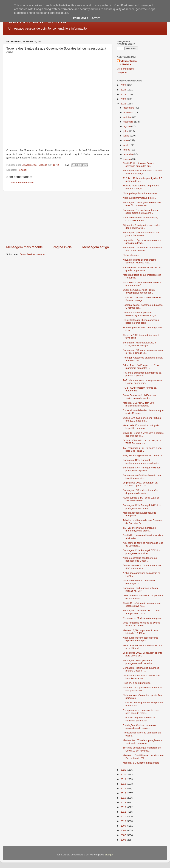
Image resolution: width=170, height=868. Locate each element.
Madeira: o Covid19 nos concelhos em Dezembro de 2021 (143, 757)
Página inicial (63, 247)
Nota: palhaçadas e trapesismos (140, 193)
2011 (124, 816)
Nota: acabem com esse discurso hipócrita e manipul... (141, 639)
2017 (124, 789)
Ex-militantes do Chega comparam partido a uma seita (141, 321)
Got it (96, 18)
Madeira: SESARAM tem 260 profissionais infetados (138, 404)
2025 (124, 90)
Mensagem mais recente (25, 247)
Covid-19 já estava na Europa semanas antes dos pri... (139, 165)
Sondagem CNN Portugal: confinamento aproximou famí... (141, 461)
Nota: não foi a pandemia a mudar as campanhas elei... (143, 689)
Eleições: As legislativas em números (143, 455)
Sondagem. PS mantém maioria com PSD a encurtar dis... (142, 249)
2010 (124, 821)
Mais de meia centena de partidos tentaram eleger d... (141, 187)
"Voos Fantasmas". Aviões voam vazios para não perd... (140, 397)
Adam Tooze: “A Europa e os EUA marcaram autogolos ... (141, 367)
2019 (124, 779)
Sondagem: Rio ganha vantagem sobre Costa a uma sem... (140, 211)
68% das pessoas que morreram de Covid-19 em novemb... (142, 749)
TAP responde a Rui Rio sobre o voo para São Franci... (142, 449)
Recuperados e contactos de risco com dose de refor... (141, 712)
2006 (124, 840)
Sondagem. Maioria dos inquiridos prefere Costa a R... (141, 669)
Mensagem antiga (96, 247)
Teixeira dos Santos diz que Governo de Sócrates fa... (142, 522)
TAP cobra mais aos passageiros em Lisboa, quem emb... (142, 382)
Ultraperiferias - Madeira (129, 63)
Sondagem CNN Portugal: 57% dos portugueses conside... (142, 552)
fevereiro (128, 154)
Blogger (109, 855)
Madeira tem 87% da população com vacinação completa (142, 742)
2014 (124, 802)
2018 (124, 784)
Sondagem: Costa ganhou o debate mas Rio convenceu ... (142, 204)
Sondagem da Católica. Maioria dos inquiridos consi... (142, 476)
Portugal (22, 170)
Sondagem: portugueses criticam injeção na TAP (140, 589)
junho (127, 136)
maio (126, 140)
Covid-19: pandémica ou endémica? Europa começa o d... (142, 299)
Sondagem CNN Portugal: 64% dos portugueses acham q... (142, 507)
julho (126, 131)
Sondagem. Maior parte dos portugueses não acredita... (139, 662)
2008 (124, 830)
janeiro (127, 159)
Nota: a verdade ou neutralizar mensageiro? (139, 582)
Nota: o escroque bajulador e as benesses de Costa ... (140, 559)
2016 (124, 793)
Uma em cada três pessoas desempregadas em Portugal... (141, 314)
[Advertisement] (58, 218)
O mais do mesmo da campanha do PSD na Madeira (142, 567)
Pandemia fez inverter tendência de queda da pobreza (142, 269)
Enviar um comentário (22, 183)
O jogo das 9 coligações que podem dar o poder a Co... (142, 227)
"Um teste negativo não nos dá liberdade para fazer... (139, 719)
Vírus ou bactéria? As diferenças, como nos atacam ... (140, 219)
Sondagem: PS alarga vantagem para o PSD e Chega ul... (143, 352)
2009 (124, 826)
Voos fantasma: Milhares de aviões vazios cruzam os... (141, 624)
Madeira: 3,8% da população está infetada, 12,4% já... (141, 632)
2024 (124, 94)
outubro (128, 117)
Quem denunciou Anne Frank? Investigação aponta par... (139, 291)
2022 (124, 104)
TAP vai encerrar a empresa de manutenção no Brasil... (139, 529)
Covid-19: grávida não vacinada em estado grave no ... (142, 604)
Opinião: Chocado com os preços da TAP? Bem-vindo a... (142, 442)
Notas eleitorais (131, 255)
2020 (124, 775)
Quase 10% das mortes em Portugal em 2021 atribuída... (142, 419)
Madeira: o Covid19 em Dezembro (141, 763)
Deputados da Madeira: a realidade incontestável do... (142, 677)
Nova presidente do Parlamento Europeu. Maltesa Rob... (140, 261)
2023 (124, 99)
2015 (124, 798)
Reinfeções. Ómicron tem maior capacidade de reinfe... (140, 727)
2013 (124, 807)
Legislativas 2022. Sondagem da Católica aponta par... (140, 484)
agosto (127, 126)
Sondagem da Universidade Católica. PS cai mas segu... (143, 172)
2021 (124, 770)
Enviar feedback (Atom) (32, 254)
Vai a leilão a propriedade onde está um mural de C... (142, 284)
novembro (129, 113)
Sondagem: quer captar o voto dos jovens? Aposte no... (141, 234)
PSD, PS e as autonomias (137, 683)
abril (126, 145)
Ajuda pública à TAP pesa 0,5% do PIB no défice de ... (141, 499)
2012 (124, 812)
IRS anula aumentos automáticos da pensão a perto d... (142, 374)
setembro (129, 122)
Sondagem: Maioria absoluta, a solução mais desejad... (139, 344)
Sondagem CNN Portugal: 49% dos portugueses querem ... (142, 469)
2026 (124, 85)
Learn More (80, 18)
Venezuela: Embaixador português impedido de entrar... (141, 427)
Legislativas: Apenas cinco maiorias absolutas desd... (142, 242)
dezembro (129, 108)
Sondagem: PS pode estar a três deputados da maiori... (140, 492)
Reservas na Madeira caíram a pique (142, 618)
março (127, 150)
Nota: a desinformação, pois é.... (140, 198)
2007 (124, 835)
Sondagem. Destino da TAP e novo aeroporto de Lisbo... (141, 612)
